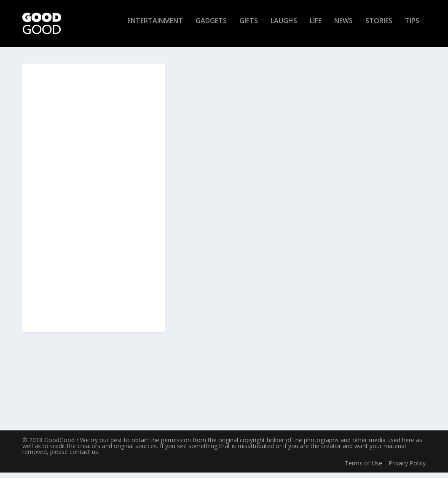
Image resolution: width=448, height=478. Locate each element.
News (343, 27)
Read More (206, 393)
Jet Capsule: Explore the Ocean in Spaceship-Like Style (230, 163)
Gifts (249, 27)
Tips (412, 27)
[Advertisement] (94, 204)
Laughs (284, 27)
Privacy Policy (407, 469)
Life (316, 27)
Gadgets (211, 27)
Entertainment (155, 27)
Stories (379, 27)
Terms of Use (363, 469)
